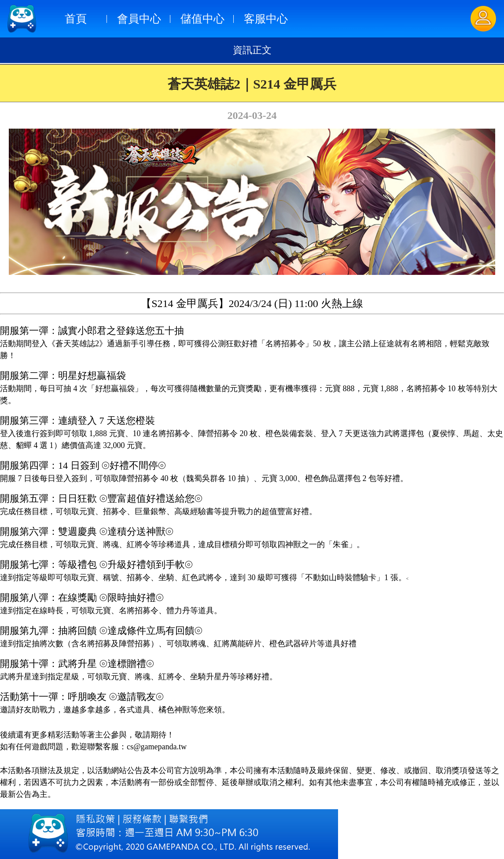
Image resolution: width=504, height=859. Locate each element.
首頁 (76, 19)
